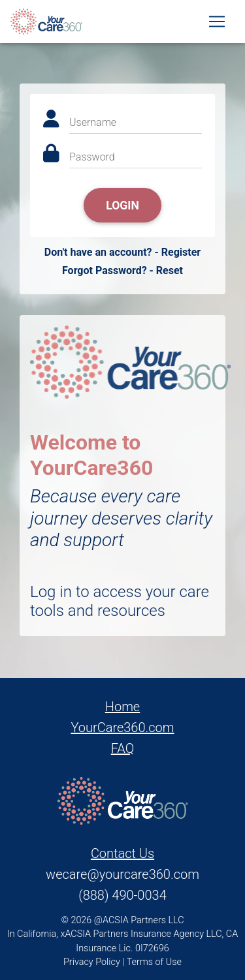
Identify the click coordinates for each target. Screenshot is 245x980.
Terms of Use (154, 962)
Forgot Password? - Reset (122, 270)
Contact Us (122, 853)
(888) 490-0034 (122, 895)
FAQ (123, 748)
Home (122, 707)
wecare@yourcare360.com (122, 874)
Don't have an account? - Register (122, 252)
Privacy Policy (92, 962)
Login (122, 206)
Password (92, 157)
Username (93, 122)
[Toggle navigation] (217, 22)
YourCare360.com (122, 727)
